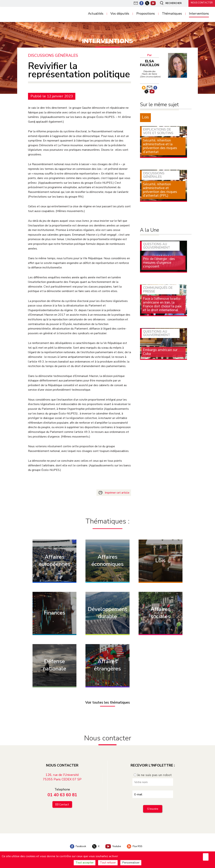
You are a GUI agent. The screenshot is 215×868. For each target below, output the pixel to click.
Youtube (113, 845)
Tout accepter (85, 863)
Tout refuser (108, 863)
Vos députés (120, 14)
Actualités (96, 14)
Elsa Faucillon (150, 63)
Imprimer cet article (117, 492)
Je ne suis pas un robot (153, 773)
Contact (64, 803)
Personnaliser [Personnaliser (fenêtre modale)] (131, 863)
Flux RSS (136, 845)
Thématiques (172, 14)
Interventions (199, 14)
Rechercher (169, 3)
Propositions (146, 14)
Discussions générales (53, 55)
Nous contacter (201, 3)
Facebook (76, 845)
